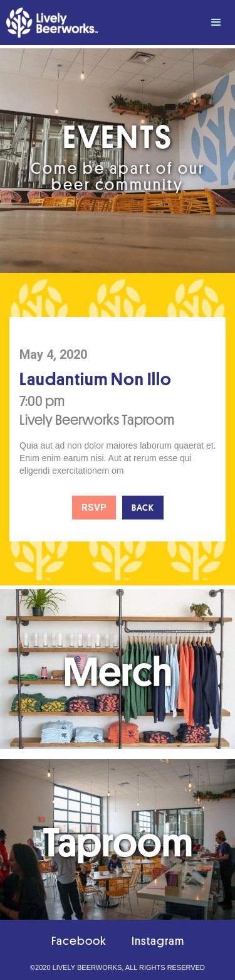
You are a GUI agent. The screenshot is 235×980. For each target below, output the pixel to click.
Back (143, 508)
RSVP (94, 508)
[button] (216, 23)
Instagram (158, 941)
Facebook (79, 941)
